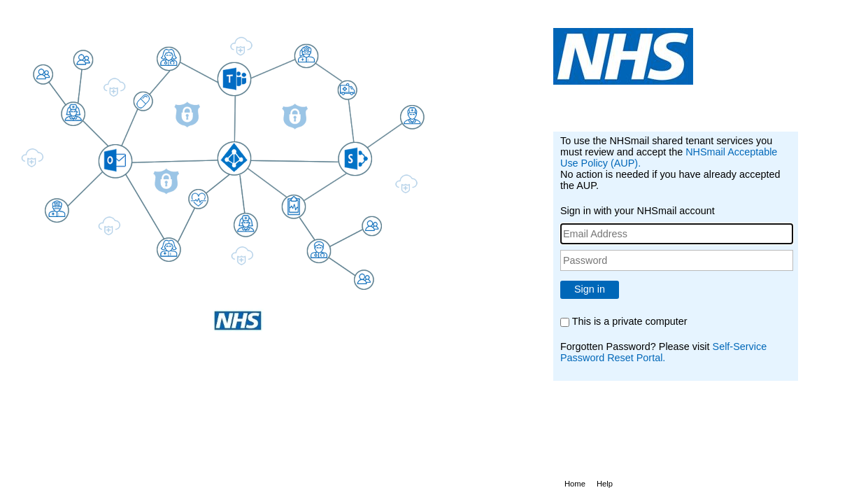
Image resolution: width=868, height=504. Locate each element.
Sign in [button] (590, 289)
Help (605, 484)
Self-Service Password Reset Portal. (663, 352)
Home (575, 484)
